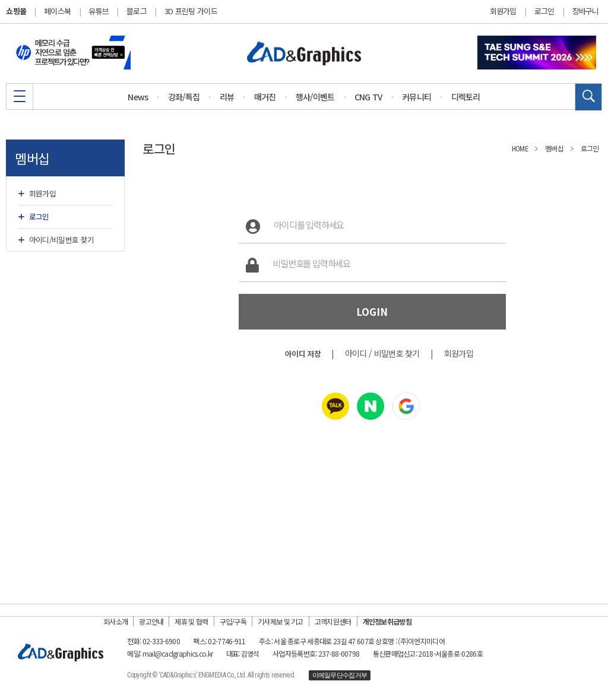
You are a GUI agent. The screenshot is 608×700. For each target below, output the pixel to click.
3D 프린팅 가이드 (191, 11)
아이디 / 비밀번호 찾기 (382, 353)
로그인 (544, 11)
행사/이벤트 (315, 97)
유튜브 (99, 11)
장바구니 (586, 11)
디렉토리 (466, 97)
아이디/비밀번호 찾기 (56, 240)
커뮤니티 (417, 97)
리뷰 (227, 97)
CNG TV (368, 97)
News (138, 97)
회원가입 (503, 11)
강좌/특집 (184, 97)
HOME (520, 149)
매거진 (265, 97)
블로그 (137, 11)
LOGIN (372, 312)
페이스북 (57, 11)
